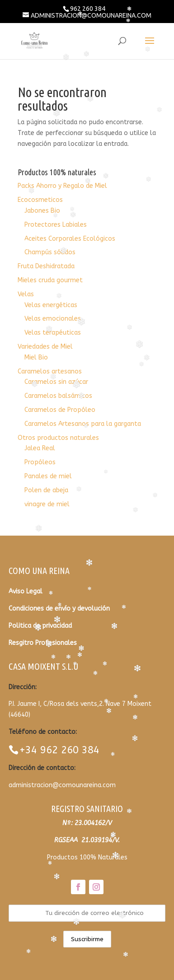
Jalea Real (40, 448)
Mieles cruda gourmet (50, 280)
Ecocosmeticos (40, 200)
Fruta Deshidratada (46, 266)
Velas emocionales (53, 319)
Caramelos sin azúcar (56, 382)
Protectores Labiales (56, 225)
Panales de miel (48, 476)
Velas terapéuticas (53, 333)
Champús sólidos (50, 252)
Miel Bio (36, 357)
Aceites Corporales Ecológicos (70, 239)
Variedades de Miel (45, 347)
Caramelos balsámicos (58, 396)
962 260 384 (88, 9)
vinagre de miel (47, 504)
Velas (26, 294)
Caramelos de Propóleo (60, 410)
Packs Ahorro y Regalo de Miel (62, 186)
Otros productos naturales (58, 438)
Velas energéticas (51, 305)
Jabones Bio (42, 211)
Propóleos (40, 462)
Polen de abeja (46, 490)
